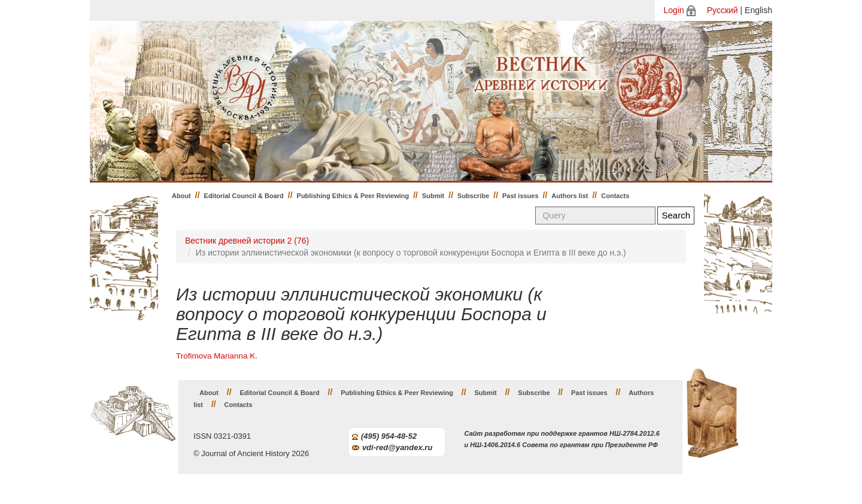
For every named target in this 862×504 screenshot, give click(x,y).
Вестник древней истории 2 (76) (247, 241)
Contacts (615, 196)
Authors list (570, 196)
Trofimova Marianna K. (217, 356)
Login (674, 10)
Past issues (520, 196)
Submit (433, 196)
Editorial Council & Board (244, 196)
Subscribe (473, 196)
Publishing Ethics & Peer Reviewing (353, 196)
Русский (723, 10)
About (181, 196)
